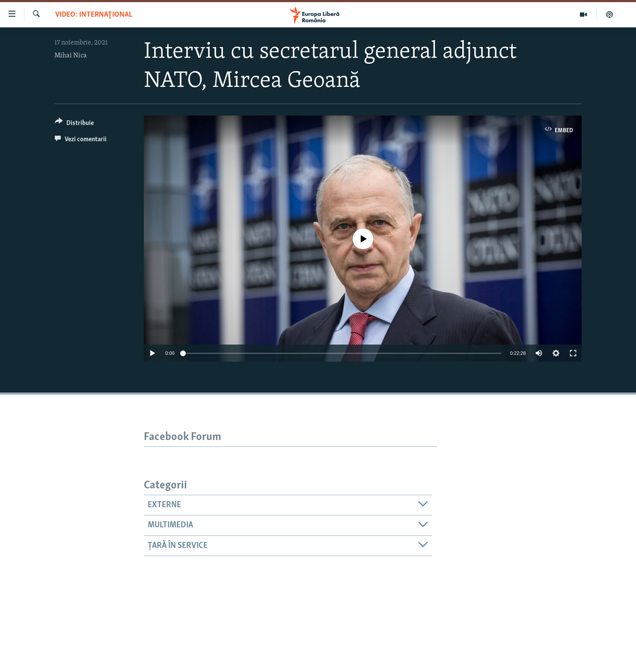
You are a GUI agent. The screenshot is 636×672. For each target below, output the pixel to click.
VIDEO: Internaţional (94, 15)
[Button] (74, 124)
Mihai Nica (71, 56)
